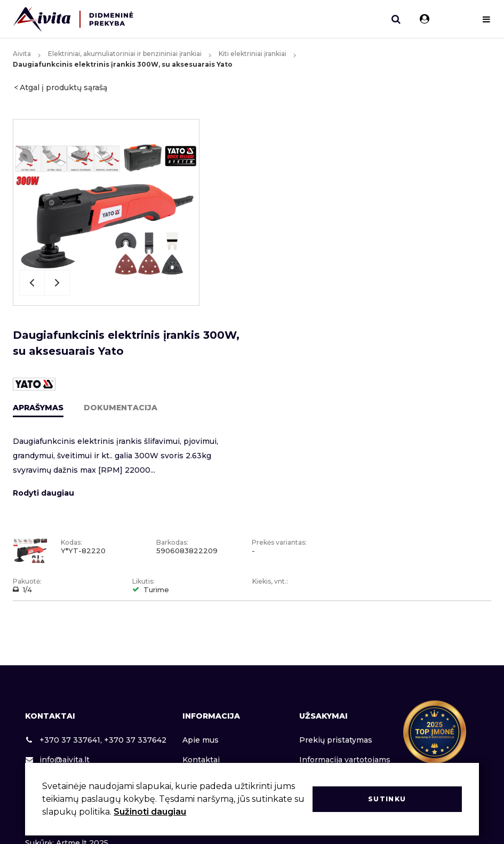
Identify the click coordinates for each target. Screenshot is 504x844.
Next (57, 283)
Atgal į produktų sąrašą (63, 87)
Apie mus (201, 740)
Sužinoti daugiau (150, 812)
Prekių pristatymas (336, 740)
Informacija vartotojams (345, 760)
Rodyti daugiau (43, 493)
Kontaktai (201, 760)
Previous (32, 283)
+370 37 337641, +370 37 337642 (96, 740)
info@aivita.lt (57, 760)
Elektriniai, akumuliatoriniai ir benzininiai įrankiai (125, 54)
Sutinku (387, 799)
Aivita (22, 54)
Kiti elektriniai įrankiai (253, 54)
